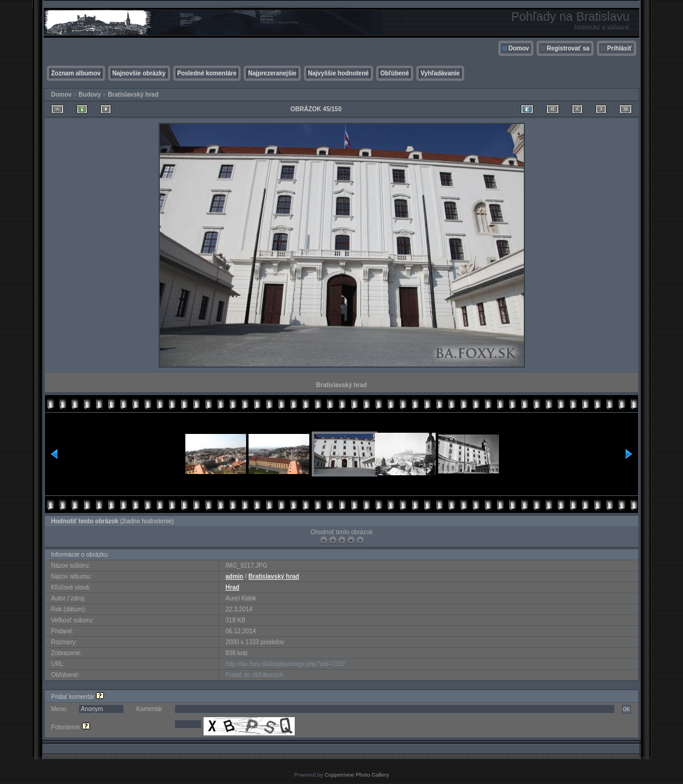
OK (626, 709)
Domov (519, 48)
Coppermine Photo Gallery (357, 775)
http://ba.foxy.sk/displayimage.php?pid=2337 (285, 664)
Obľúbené (395, 73)
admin (234, 576)
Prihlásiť (620, 48)
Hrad (232, 587)
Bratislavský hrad (133, 95)
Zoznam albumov (76, 73)
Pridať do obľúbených (255, 675)
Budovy (90, 95)
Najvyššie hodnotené (338, 73)
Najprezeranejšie (272, 73)
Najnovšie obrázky (139, 73)
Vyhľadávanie (440, 73)
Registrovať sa (568, 48)
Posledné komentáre (207, 73)
